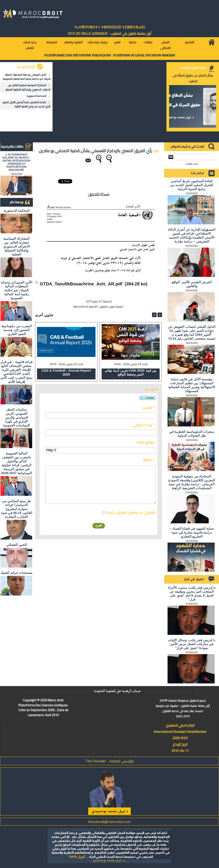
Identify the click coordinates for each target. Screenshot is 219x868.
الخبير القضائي (17, 545)
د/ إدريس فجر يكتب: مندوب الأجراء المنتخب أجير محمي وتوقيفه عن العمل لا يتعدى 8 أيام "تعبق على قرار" (192, 593)
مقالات (148, 42)
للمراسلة (52, 42)
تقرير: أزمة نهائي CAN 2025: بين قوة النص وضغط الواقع (131, 372)
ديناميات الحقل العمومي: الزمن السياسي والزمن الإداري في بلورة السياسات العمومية (16, 417)
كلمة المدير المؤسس (193, 68)
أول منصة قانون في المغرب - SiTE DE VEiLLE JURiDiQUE (110, 33)
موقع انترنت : (146, 442)
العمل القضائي (165, 45)
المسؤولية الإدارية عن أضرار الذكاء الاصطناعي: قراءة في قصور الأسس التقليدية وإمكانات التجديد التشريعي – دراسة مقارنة (192, 235)
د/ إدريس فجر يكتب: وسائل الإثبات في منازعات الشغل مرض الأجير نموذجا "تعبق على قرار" (192, 644)
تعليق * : (149, 460)
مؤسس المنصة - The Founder (110, 761)
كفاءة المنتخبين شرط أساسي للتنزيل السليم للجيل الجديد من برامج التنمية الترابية (26, 104)
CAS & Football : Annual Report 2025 (66, 372)
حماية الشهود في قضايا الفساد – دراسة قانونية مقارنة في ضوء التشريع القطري (192, 532)
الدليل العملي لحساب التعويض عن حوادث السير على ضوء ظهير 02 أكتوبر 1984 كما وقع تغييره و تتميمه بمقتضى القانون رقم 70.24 (192, 333)
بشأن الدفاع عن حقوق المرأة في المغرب (193, 78)
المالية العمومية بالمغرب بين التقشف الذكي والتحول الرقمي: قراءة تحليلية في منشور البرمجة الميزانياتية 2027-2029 (16, 463)
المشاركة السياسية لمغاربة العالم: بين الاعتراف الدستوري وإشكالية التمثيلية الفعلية (28, 87)
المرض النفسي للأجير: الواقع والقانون (192, 284)
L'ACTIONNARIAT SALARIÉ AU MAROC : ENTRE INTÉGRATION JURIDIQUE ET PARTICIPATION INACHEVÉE (17, 162)
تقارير (117, 42)
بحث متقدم (192, 164)
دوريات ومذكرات (98, 42)
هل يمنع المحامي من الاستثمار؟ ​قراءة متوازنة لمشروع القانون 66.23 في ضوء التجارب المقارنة (17, 509)
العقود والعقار (73, 42)
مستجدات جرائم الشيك (16, 573)
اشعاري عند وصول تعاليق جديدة (131, 512)
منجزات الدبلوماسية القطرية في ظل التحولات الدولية (192, 434)
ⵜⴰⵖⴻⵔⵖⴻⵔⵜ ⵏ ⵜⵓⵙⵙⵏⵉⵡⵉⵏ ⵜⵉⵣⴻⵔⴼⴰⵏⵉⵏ (109, 27)
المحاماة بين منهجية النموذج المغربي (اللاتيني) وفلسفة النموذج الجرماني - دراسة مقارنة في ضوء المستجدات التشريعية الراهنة (192, 482)
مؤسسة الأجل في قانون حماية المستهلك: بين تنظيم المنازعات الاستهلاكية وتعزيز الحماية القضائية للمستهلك (192, 385)
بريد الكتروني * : (144, 425)
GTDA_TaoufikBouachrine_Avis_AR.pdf (81, 284)
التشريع (190, 42)
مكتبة (132, 42)
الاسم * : (149, 408)
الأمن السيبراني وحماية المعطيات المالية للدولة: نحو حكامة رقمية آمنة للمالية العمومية (27, 77)
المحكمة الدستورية (36, 96)
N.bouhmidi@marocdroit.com (109, 822)
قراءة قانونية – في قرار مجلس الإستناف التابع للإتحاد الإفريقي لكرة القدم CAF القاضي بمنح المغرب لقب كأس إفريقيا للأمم (16, 372)
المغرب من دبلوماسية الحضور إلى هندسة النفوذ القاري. (16, 330)
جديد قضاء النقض (30, 45)
